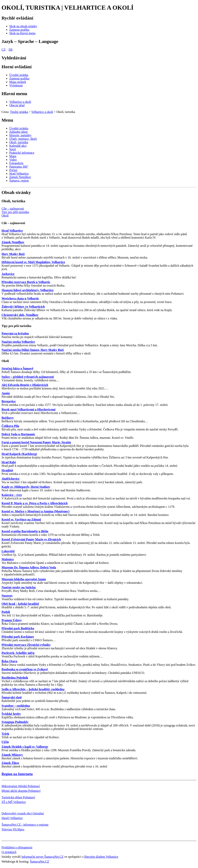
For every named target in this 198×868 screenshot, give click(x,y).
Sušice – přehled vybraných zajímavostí (28, 377)
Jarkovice (8, 274)
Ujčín (5, 742)
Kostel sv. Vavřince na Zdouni (21, 519)
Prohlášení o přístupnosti (17, 847)
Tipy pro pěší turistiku (16, 326)
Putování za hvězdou (15, 333)
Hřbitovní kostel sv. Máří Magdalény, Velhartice (33, 262)
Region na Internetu (17, 774)
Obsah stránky (16, 192)
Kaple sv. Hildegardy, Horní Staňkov (26, 487)
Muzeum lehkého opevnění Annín (24, 579)
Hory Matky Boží (13, 254)
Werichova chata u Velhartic (20, 298)
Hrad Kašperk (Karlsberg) (19, 454)
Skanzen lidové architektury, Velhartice (28, 290)
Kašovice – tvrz (12, 495)
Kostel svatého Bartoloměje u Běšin (25, 531)
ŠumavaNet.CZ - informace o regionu (25, 825)
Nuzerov (7, 596)
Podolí (6, 612)
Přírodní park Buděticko (18, 628)
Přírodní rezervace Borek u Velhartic (26, 282)
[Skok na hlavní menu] (22, 33)
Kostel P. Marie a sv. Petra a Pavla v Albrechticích (35, 503)
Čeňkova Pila (10, 426)
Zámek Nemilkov (13, 242)
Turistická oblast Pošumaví (18, 797)
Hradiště (7, 470)
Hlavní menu (14, 94)
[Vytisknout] (16, 85)
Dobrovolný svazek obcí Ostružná (23, 813)
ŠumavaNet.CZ (40, 862)
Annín (6, 393)
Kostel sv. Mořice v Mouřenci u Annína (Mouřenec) (35, 511)
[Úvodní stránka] (19, 75)
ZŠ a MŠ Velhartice (14, 802)
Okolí (5, 361)
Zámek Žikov (10, 763)
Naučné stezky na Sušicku (19, 587)
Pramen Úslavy (12, 620)
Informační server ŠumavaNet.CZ (42, 857)
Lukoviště (8, 551)
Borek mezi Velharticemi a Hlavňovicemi (29, 409)
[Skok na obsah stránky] (23, 26)
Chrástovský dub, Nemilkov (20, 315)
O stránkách (9, 852)
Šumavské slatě (12, 697)
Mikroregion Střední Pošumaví (21, 786)
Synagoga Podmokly (15, 722)
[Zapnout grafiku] (19, 30)
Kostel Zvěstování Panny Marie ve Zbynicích (31, 539)
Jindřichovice (10, 479)
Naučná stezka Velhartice (18, 342)
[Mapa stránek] (18, 82)
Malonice (8, 559)
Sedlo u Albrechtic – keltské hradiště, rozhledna (33, 689)
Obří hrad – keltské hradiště (20, 604)
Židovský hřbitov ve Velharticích (23, 307)
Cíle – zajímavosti (13, 223)
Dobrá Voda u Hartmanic (18, 434)
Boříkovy (8, 418)
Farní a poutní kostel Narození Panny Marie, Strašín (36, 442)
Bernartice (9, 401)
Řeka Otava (9, 661)
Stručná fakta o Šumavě (17, 368)
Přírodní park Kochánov (18, 637)
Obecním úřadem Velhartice (101, 857)
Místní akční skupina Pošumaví (21, 791)
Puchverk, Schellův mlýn (18, 653)
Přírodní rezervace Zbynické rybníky (26, 645)
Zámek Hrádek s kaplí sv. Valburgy (25, 747)
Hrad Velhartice (12, 231)
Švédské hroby (11, 714)
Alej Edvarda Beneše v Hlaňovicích (25, 385)
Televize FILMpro (13, 829)
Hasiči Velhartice (12, 818)
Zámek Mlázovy (12, 755)
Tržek (5, 734)
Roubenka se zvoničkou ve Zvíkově (25, 669)
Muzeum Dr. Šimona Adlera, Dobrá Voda (29, 567)
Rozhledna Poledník (15, 678)
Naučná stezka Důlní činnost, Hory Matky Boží (33, 350)
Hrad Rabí (9, 462)
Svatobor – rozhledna (16, 706)
